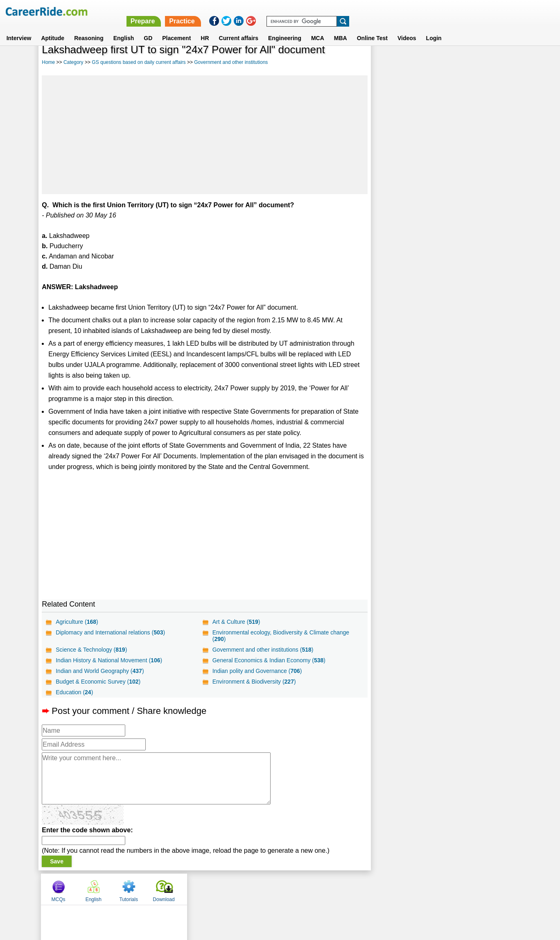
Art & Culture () (236, 622)
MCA (318, 28)
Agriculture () (77, 622)
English (124, 28)
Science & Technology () (91, 650)
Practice (387, 11)
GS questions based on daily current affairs (139, 62)
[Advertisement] (204, 135)
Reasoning (89, 28)
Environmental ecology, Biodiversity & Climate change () (280, 636)
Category (73, 62)
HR (205, 28)
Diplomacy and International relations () (110, 632)
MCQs (391, 63)
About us (206, 889)
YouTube (338, 889)
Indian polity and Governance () (257, 671)
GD (148, 28)
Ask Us (310, 889)
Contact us (238, 889)
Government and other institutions (231, 62)
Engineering (285, 28)
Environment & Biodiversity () (254, 682)
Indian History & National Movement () (109, 660)
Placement (176, 28)
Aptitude (53, 28)
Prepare (348, 11)
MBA (341, 28)
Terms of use (276, 889)
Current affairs (239, 28)
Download (496, 63)
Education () (74, 692)
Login (434, 28)
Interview (19, 28)
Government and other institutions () (263, 650)
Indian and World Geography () (100, 671)
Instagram (370, 889)
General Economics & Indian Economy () (269, 660)
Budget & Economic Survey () (98, 682)
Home (48, 62)
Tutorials (461, 63)
